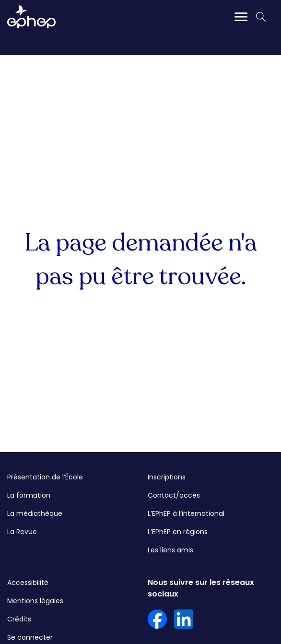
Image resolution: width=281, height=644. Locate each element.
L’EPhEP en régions (178, 532)
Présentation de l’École (45, 477)
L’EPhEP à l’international (186, 513)
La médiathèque (35, 513)
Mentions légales (35, 601)
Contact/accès (174, 495)
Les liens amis (170, 550)
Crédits (19, 619)
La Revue (22, 532)
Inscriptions (167, 477)
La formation (29, 495)
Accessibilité (28, 583)
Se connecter (30, 637)
